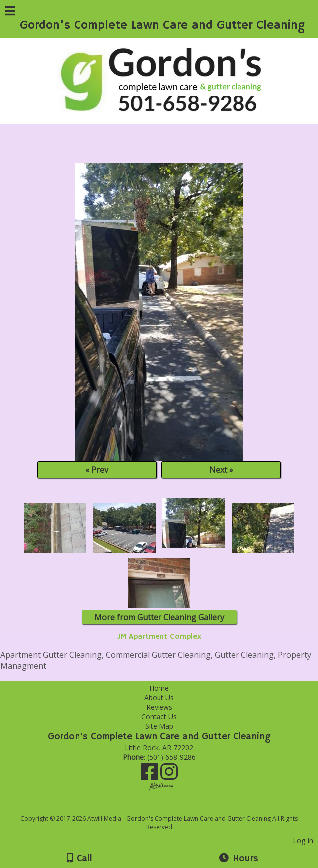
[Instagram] (169, 775)
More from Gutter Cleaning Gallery (159, 617)
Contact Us (159, 717)
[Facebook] (151, 775)
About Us (159, 698)
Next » (221, 470)
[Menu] (10, 12)
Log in (303, 840)
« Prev (97, 470)
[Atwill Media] (168, 808)
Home (159, 688)
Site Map (159, 726)
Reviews (159, 707)
